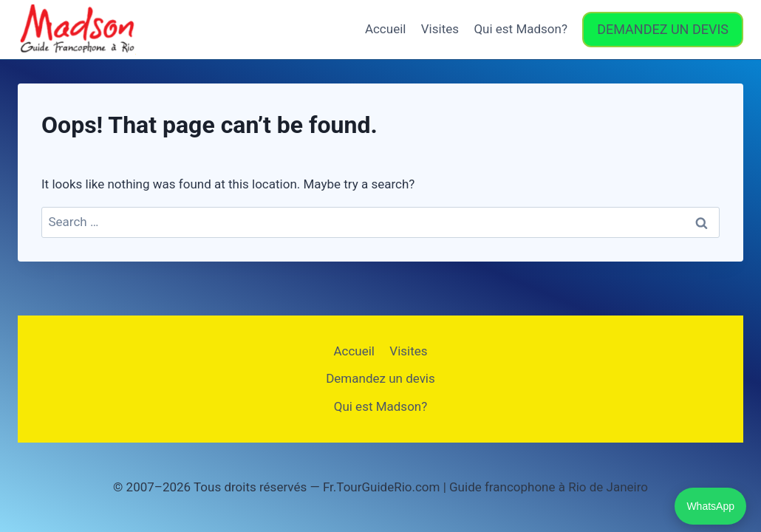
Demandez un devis (380, 378)
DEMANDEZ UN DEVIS (663, 29)
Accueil (386, 29)
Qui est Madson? (521, 29)
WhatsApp (710, 506)
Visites (440, 29)
